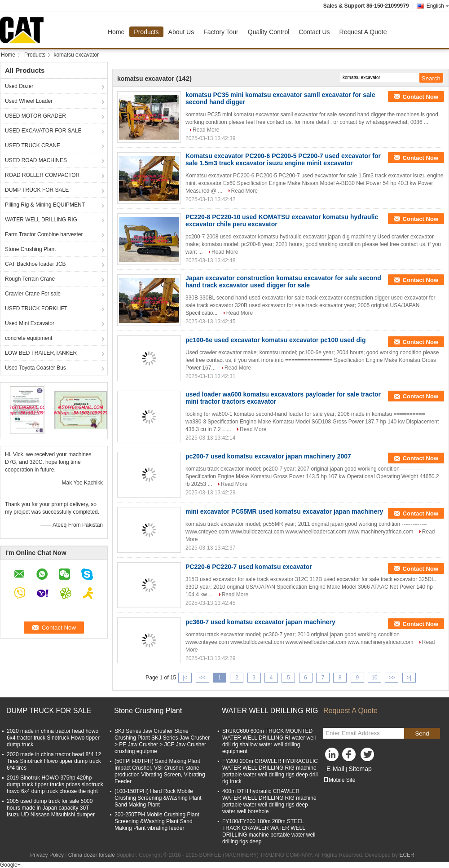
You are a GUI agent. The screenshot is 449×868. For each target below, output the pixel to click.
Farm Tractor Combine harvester (44, 234)
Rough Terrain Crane (30, 279)
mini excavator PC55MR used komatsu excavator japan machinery (284, 511)
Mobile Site (339, 780)
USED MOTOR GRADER (35, 116)
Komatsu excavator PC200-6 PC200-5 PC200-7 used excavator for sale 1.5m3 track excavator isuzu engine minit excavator (283, 159)
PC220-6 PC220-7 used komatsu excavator (249, 567)
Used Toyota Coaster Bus (35, 368)
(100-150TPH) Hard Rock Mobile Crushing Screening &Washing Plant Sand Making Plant (158, 798)
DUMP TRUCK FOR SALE (37, 190)
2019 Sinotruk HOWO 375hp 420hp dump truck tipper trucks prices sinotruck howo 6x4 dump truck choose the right (55, 784)
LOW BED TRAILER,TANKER (41, 353)
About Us (181, 32)
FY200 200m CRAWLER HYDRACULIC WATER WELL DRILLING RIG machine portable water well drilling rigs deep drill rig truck (270, 771)
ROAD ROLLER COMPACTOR (42, 175)
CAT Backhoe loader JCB (35, 264)
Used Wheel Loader (29, 101)
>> (392, 678)
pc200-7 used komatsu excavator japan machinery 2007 (268, 456)
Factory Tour (221, 32)
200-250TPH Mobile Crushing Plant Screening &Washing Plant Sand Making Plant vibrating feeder (157, 821)
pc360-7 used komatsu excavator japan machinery (260, 622)
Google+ (10, 865)
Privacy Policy (47, 855)
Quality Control (269, 32)
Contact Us (314, 32)
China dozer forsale (92, 855)
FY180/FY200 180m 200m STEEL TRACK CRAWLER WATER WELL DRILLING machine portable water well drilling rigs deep (269, 831)
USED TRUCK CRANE (33, 145)
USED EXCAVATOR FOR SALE (43, 131)
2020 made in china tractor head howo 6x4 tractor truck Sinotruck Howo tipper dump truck (53, 738)
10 (374, 678)
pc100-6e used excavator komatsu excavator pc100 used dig (276, 340)
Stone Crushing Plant (30, 249)
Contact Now (420, 97)
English (438, 6)
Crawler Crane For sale (33, 294)
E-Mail (335, 769)
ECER (407, 855)
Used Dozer (19, 86)
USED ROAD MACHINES (36, 160)
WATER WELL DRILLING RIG (41, 220)
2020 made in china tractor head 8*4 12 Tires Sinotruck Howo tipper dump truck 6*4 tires (54, 761)
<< (202, 678)
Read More (206, 130)
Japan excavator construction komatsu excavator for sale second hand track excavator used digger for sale (283, 282)
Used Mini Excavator (30, 323)
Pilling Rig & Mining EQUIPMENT (45, 205)
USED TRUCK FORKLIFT (36, 308)
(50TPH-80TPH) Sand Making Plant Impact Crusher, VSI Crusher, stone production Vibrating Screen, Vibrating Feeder (160, 771)
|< (185, 678)
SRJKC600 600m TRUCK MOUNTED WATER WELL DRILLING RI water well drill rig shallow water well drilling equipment (269, 741)
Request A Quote (363, 32)
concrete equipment (29, 338)
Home (116, 32)
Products (146, 32)
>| (409, 678)
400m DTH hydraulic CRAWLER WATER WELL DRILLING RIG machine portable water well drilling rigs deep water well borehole (269, 801)
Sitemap (360, 769)
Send (422, 734)
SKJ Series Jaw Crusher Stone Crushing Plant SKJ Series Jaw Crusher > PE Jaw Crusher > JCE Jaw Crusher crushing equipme (162, 741)
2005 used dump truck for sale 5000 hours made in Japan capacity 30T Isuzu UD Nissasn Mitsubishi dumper (51, 808)
